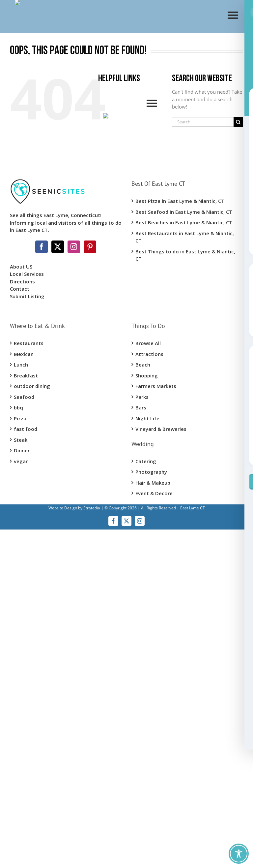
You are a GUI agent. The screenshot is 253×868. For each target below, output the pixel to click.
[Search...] (203, 122)
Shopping (147, 375)
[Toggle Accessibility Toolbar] (239, 854)
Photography (151, 472)
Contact (20, 289)
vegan (21, 461)
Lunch (21, 365)
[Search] (238, 122)
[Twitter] (58, 247)
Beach (143, 365)
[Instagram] (74, 247)
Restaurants (29, 343)
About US (21, 267)
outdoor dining (32, 386)
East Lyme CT (192, 508)
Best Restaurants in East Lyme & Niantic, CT (185, 237)
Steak (21, 440)
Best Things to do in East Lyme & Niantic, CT (185, 255)
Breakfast (26, 375)
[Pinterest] (90, 247)
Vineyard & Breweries (161, 429)
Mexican (24, 354)
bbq (18, 407)
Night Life (147, 418)
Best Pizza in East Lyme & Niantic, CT (180, 201)
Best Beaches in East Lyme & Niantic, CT (184, 222)
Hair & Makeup (153, 483)
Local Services (27, 274)
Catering (146, 461)
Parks (142, 397)
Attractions (149, 354)
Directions (22, 281)
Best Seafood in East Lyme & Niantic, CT (184, 212)
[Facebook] (42, 247)
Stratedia (92, 508)
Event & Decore (154, 493)
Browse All (148, 343)
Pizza (20, 418)
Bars (141, 407)
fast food (26, 429)
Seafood (24, 397)
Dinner (22, 450)
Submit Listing (28, 296)
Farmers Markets (156, 386)
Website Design (63, 508)
